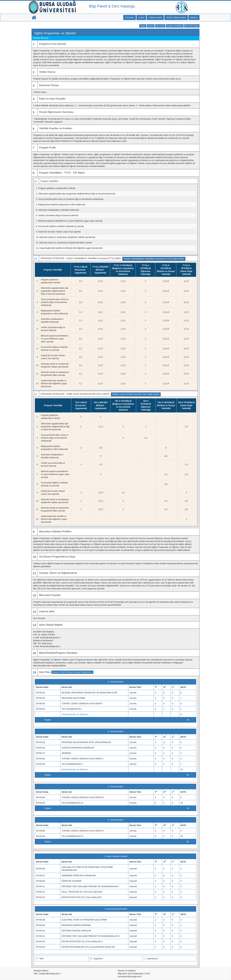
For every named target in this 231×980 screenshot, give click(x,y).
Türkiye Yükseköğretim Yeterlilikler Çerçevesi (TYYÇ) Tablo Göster (154, 259)
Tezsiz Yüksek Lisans (176, 17)
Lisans (141, 17)
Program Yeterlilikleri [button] (175, 26)
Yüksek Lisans (155, 17)
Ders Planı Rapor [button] (192, 26)
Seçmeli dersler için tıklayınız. (75, 714)
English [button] (151, 26)
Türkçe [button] (143, 26)
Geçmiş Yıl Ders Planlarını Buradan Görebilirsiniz (72, 672)
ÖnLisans (130, 17)
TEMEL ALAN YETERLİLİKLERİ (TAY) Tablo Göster (136, 394)
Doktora (194, 17)
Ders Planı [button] (160, 26)
